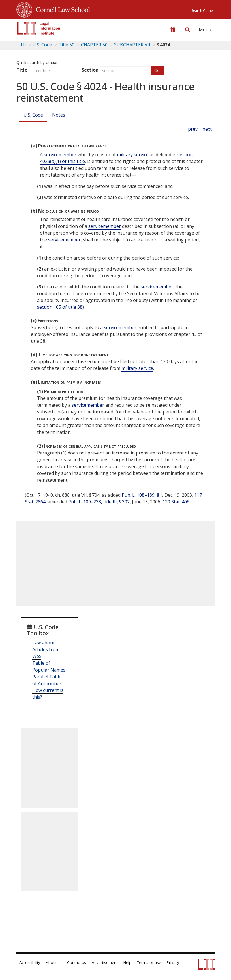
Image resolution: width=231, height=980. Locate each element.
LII (23, 45)
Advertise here (105, 962)
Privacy (173, 962)
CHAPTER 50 (94, 45)
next (207, 129)
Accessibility (30, 962)
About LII (54, 962)
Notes (59, 115)
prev (193, 129)
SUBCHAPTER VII (132, 45)
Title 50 (67, 45)
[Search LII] (187, 30)
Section (90, 70)
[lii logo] (38, 28)
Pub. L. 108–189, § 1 (142, 495)
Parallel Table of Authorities (47, 680)
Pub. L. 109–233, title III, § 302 (99, 502)
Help (127, 962)
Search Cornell (203, 11)
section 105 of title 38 (60, 307)
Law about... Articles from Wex (46, 649)
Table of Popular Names (49, 666)
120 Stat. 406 (176, 502)
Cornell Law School (61, 9)
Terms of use (149, 962)
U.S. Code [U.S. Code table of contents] (42, 45)
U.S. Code (33, 115)
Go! (157, 70)
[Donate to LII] (173, 30)
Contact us (77, 962)
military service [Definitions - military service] (133, 155)
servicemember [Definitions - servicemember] (60, 155)
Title (22, 70)
